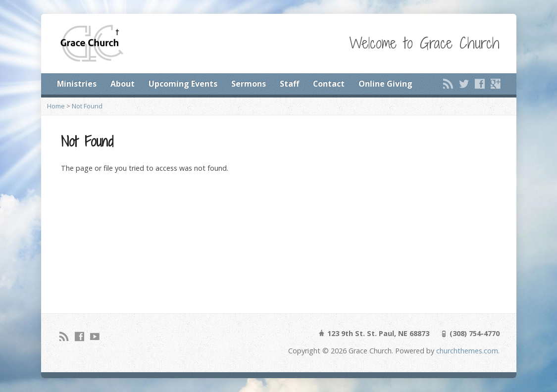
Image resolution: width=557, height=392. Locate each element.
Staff (289, 84)
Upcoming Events (183, 84)
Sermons (249, 84)
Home (56, 106)
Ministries (77, 84)
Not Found (87, 106)
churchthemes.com (467, 351)
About (123, 84)
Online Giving (385, 84)
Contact (329, 84)
